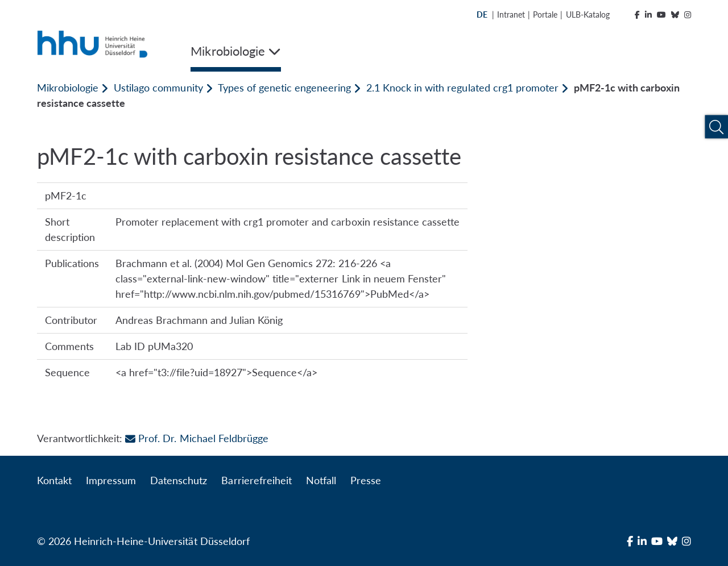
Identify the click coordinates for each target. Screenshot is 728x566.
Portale (545, 14)
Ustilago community (158, 88)
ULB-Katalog (588, 14)
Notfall (321, 480)
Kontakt (54, 480)
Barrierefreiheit (256, 480)
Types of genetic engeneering (284, 88)
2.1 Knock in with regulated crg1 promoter (462, 88)
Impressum (111, 480)
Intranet (511, 14)
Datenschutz (179, 480)
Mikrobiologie (68, 88)
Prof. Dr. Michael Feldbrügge (197, 438)
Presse (366, 480)
